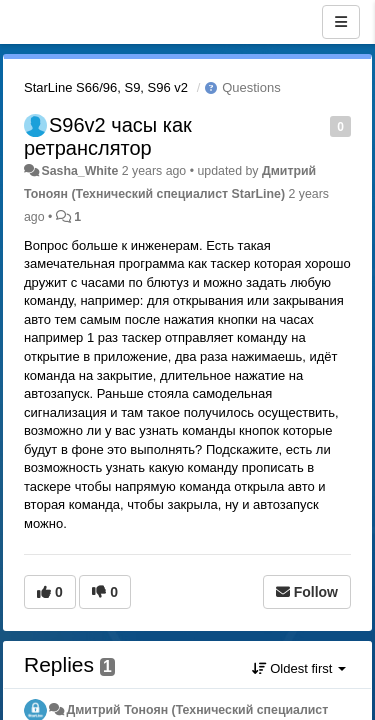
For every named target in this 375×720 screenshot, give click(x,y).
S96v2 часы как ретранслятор (108, 136)
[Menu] (341, 22)
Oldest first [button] (299, 668)
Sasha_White (79, 171)
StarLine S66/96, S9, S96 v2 (106, 87)
